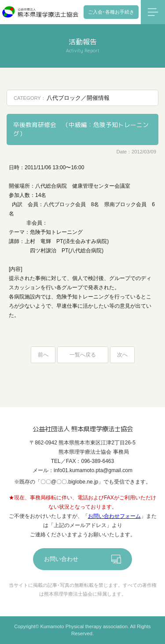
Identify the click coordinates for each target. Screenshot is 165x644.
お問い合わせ (61, 559)
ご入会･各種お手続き (111, 12)
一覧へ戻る (83, 355)
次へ (122, 355)
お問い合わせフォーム (114, 516)
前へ (43, 355)
